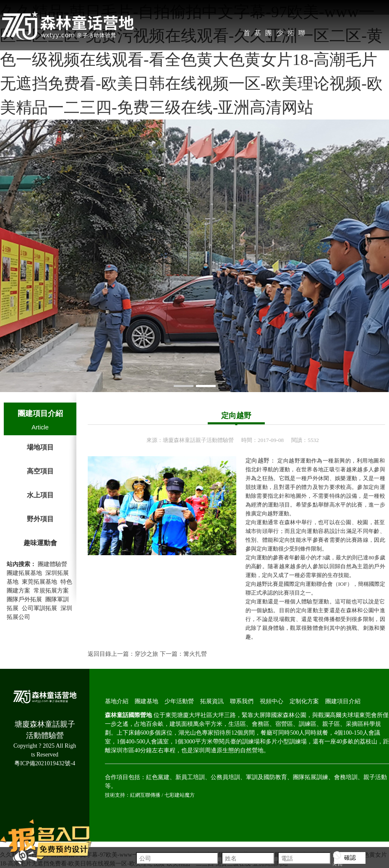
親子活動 (375, 777)
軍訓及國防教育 (266, 777)
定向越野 (236, 416)
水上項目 (40, 495)
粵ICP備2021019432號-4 (45, 763)
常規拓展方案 (51, 591)
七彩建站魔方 (180, 795)
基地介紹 (258, 35)
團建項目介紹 (40, 413)
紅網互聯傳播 (145, 795)
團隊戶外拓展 (24, 599)
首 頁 (247, 35)
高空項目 (40, 471)
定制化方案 (304, 701)
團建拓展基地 (24, 573)
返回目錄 (99, 654)
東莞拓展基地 (39, 582)
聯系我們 (302, 35)
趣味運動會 (40, 543)
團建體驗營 (52, 564)
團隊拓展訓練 (311, 777)
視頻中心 (272, 701)
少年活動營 (280, 35)
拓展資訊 (291, 35)
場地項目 (40, 447)
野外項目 (40, 519)
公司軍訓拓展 (39, 608)
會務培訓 (346, 777)
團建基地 (269, 35)
